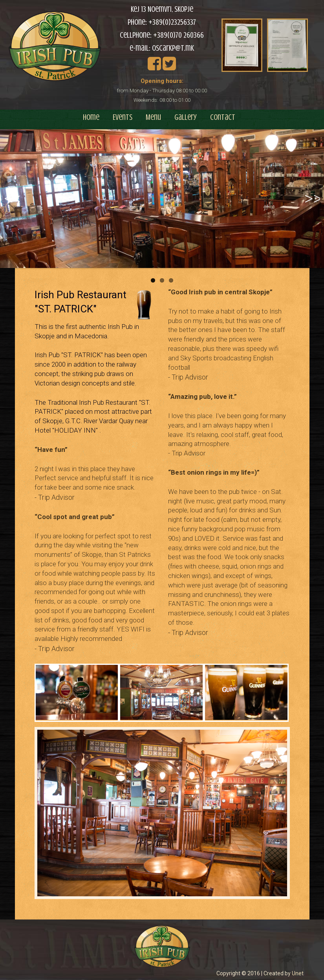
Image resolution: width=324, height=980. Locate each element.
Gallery (186, 117)
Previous (12, 206)
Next (314, 206)
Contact (223, 117)
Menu (153, 117)
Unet (298, 973)
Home (91, 117)
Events (123, 117)
